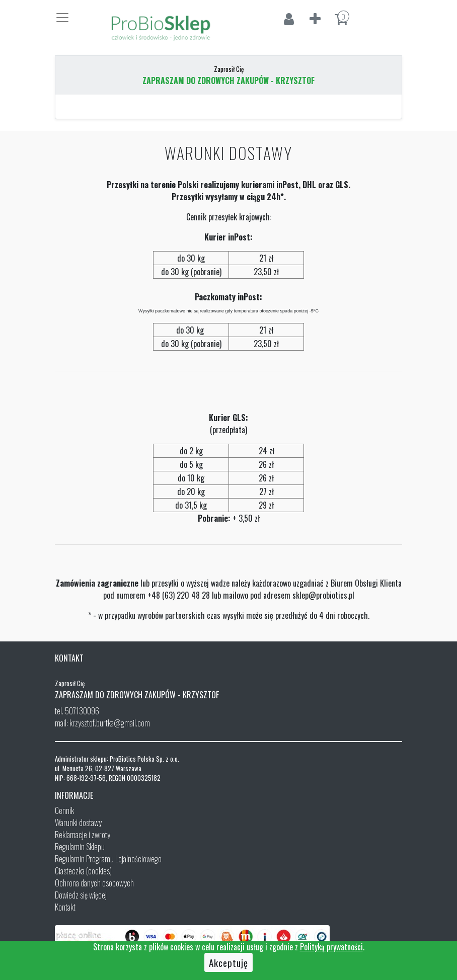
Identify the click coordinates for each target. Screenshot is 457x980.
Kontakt (65, 907)
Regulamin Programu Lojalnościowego (108, 859)
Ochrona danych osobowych (94, 883)
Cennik (64, 810)
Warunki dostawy (78, 823)
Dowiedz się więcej (81, 895)
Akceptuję (228, 962)
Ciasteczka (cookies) (83, 871)
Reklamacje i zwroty (83, 835)
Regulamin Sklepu (80, 847)
